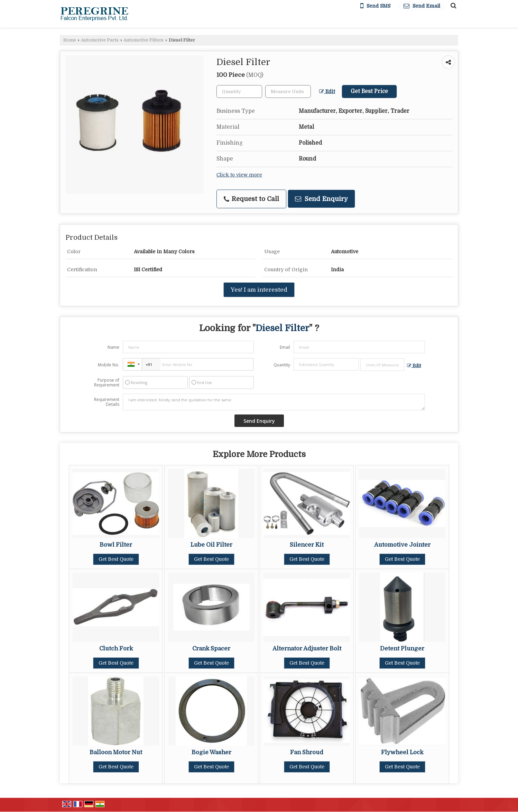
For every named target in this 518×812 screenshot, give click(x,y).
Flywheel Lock (402, 752)
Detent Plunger (402, 649)
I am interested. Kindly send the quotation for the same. (274, 402)
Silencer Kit (307, 545)
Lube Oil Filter (211, 545)
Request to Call (251, 199)
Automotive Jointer (402, 545)
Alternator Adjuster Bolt (307, 649)
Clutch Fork (116, 649)
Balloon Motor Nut (116, 752)
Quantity (282, 365)
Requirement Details (107, 402)
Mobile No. (109, 365)
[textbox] (288, 92)
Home (70, 40)
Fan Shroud (307, 752)
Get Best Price (369, 91)
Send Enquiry (321, 199)
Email (285, 347)
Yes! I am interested (259, 290)
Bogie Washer (211, 752)
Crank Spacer (211, 649)
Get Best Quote (116, 559)
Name (113, 347)
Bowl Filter (116, 545)
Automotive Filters (144, 40)
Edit (327, 92)
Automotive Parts (100, 40)
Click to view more (239, 175)
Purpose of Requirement (107, 383)
